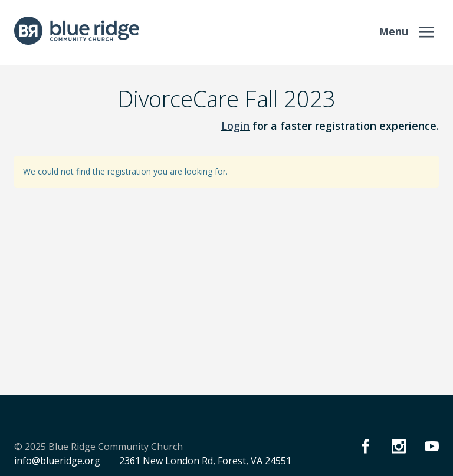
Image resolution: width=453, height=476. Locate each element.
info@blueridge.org (57, 461)
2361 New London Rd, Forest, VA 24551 (205, 461)
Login (235, 126)
